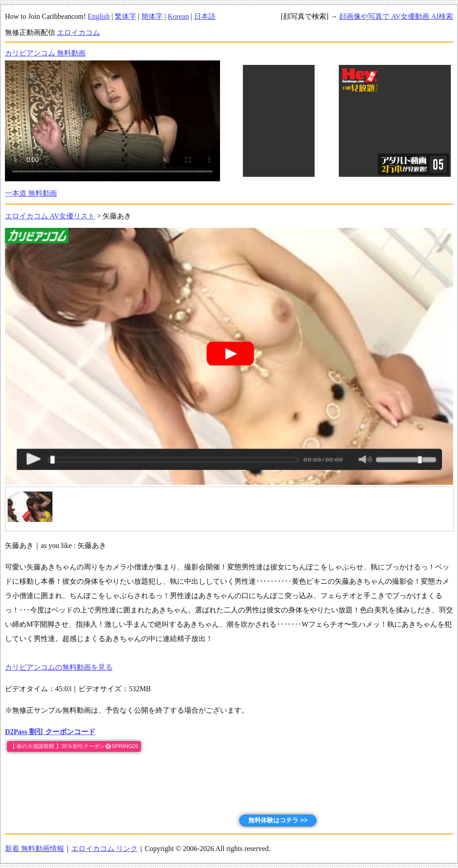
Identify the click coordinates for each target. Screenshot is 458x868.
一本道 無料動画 (31, 193)
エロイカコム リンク (104, 849)
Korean (178, 16)
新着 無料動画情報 (35, 849)
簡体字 (152, 16)
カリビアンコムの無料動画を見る (59, 667)
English (99, 16)
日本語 (205, 16)
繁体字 (125, 16)
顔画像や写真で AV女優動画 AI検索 (396, 16)
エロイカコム (78, 32)
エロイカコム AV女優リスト (50, 216)
